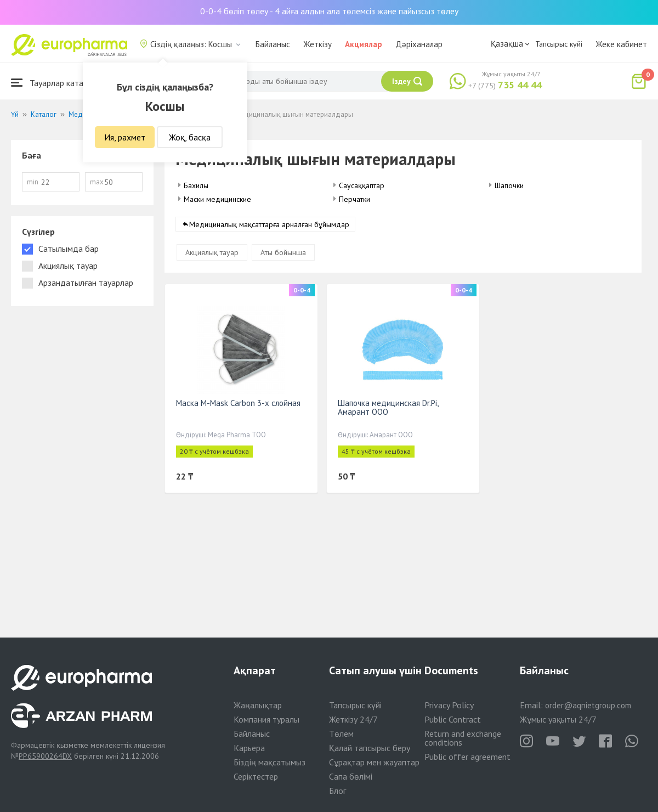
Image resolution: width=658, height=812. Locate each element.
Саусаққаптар (362, 185)
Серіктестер (256, 776)
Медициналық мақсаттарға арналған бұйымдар (269, 224)
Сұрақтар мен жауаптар (374, 762)
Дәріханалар (419, 44)
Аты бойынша (283, 252)
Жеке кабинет (621, 44)
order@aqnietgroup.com (588, 705)
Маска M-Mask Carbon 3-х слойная (238, 403)
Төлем (341, 734)
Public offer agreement (467, 757)
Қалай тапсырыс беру (370, 748)
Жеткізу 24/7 (353, 719)
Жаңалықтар (258, 705)
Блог (337, 791)
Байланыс (273, 44)
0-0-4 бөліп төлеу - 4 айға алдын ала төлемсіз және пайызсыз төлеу (329, 11)
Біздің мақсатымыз (270, 762)
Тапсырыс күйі (559, 44)
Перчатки (354, 199)
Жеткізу (317, 44)
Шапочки (509, 185)
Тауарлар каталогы (56, 83)
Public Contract (453, 719)
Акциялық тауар (212, 252)
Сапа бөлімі (351, 776)
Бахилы (196, 185)
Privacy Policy (449, 705)
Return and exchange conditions (463, 738)
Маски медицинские (217, 199)
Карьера (249, 748)
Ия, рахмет (125, 137)
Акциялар (364, 44)
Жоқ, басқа (190, 137)
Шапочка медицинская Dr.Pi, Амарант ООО (388, 407)
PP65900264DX (45, 756)
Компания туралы (266, 719)
